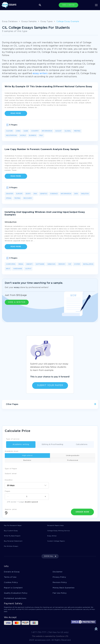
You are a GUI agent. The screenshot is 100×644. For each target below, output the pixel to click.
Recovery (28, 198)
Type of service (13, 439)
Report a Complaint (13, 588)
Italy (41, 135)
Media (21, 264)
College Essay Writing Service (59, 531)
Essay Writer (52, 536)
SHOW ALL (49, 556)
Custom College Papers (56, 541)
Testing (17, 198)
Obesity (29, 264)
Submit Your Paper (50, 385)
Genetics (44, 194)
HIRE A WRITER (68, 5)
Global (68, 131)
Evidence (54, 194)
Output (28, 269)
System (77, 264)
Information (47, 131)
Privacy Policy (59, 577)
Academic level (11, 451)
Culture (9, 131)
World (23, 135)
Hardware (18, 269)
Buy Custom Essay (11, 531)
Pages (8, 491)
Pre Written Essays (11, 546)
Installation (88, 264)
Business (33, 135)
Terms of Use (10, 577)
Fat (70, 264)
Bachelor (27, 460)
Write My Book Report (12, 536)
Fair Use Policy (60, 593)
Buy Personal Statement (13, 541)
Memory (62, 264)
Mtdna (9, 198)
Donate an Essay (12, 572)
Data (76, 194)
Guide (26, 131)
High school (27, 456)
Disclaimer (58, 572)
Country (35, 131)
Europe (19, 194)
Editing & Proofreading (49, 445)
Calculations (78, 445)
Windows (51, 264)
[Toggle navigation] (96, 5)
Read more (16, 113)
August (58, 131)
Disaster (9, 194)
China (18, 131)
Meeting (77, 131)
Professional (73, 460)
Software (40, 264)
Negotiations (11, 135)
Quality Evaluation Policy (16, 593)
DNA (35, 194)
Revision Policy (60, 582)
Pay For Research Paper (13, 526)
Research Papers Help (55, 526)
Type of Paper (11, 469)
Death (28, 194)
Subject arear (11, 474)
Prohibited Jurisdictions (15, 598)
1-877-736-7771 (39, 632)
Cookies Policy (11, 582)
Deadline (9, 480)
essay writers (40, 73)
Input (8, 269)
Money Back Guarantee (64, 588)
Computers (11, 264)
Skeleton (85, 194)
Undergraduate (73, 456)
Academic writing (18, 445)
